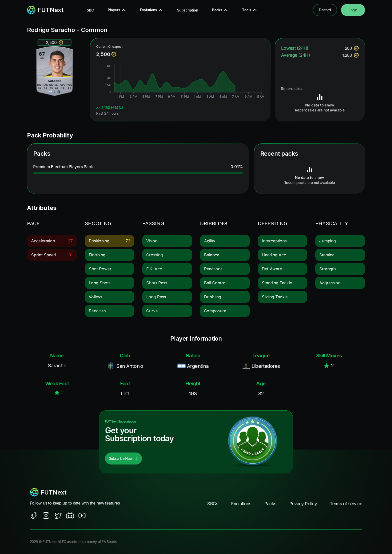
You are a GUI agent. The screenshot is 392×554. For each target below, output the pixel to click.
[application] (180, 82)
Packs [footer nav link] (270, 504)
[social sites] (34, 516)
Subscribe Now (123, 458)
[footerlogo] (80, 492)
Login (353, 10)
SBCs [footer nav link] (213, 504)
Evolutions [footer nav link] (241, 504)
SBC (90, 10)
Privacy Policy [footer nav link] (303, 504)
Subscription (187, 10)
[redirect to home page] (45, 10)
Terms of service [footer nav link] (346, 504)
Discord (325, 10)
